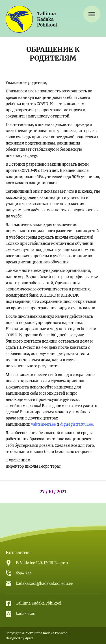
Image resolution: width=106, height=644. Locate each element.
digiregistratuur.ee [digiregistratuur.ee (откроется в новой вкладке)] (76, 424)
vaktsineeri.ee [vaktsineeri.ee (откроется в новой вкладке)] (43, 424)
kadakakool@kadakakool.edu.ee (44, 584)
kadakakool (26, 614)
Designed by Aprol (20, 638)
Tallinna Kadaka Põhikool (39, 603)
